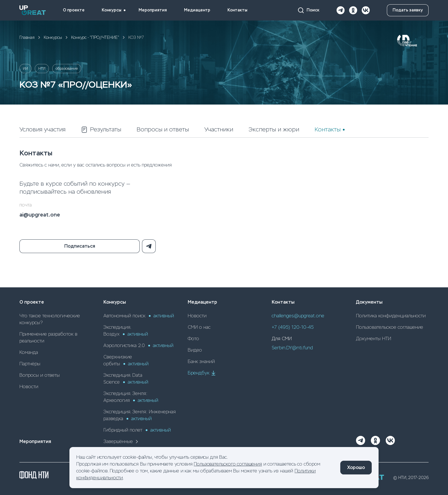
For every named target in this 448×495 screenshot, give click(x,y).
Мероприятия (153, 10)
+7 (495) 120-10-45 (293, 327)
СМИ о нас (199, 327)
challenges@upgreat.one (298, 316)
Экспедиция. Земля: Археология (131, 397)
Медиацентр (197, 10)
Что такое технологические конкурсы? (50, 319)
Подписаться (80, 246)
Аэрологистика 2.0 (138, 345)
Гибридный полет (137, 430)
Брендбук (202, 373)
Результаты (101, 130)
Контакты (237, 10)
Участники (219, 130)
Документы (369, 302)
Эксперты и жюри (274, 130)
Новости (29, 387)
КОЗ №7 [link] (136, 37)
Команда (29, 352)
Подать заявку (408, 10)
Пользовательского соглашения (228, 464)
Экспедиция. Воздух (126, 331)
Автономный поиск (139, 316)
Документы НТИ (374, 339)
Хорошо (356, 467)
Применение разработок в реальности (48, 337)
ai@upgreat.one (40, 215)
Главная (27, 37)
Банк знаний (201, 361)
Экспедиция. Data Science (126, 379)
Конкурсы (112, 10)
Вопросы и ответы (163, 130)
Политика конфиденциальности (391, 316)
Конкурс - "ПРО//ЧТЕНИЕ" (95, 37)
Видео (195, 350)
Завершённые (122, 442)
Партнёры (30, 364)
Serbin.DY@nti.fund (292, 348)
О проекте (74, 10)
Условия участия (42, 130)
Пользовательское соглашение (390, 327)
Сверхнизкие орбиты (126, 360)
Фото (193, 339)
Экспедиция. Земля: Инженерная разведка (140, 415)
